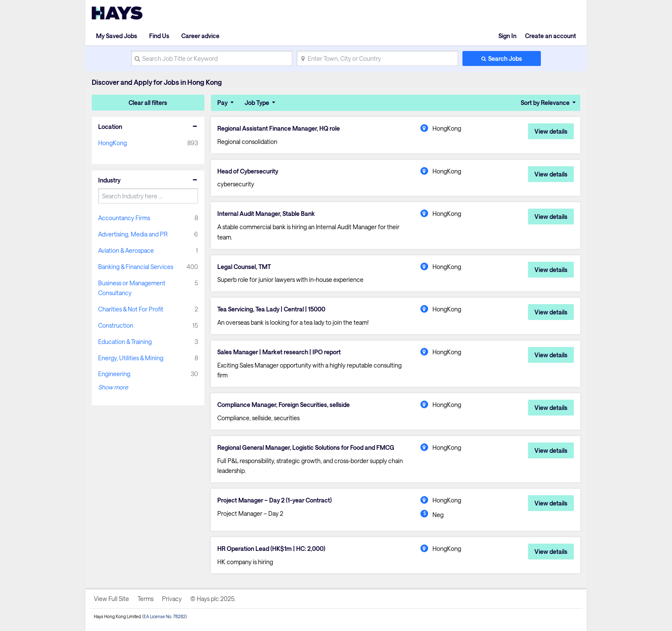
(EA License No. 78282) (165, 616)
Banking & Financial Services (136, 267)
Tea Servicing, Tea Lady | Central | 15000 (271, 309)
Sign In (507, 36)
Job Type (257, 103)
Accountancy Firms (124, 218)
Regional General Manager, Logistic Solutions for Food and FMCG (306, 448)
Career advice (200, 36)
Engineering (114, 374)
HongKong (112, 143)
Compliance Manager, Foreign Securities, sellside (283, 405)
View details (551, 131)
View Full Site (111, 599)
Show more (113, 387)
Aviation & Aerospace (126, 250)
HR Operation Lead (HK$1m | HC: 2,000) (271, 549)
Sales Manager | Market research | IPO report (279, 352)
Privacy (172, 599)
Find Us (159, 36)
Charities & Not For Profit (131, 309)
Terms (145, 599)
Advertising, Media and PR (133, 234)
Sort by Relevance (545, 103)
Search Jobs (505, 58)
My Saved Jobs (117, 36)
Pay (222, 103)
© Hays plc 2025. (213, 599)
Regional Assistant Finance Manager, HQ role (279, 129)
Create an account (550, 36)
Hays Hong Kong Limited (117, 616)
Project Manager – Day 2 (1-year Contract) (274, 500)
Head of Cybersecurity (248, 171)
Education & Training (125, 342)
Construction (116, 325)
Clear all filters (148, 103)
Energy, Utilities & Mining (131, 358)
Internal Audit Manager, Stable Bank (266, 214)
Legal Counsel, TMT (244, 267)
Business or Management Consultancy (132, 288)
